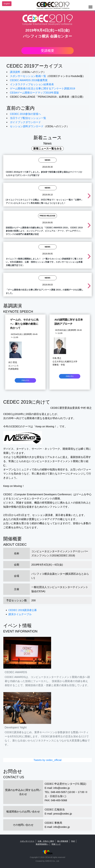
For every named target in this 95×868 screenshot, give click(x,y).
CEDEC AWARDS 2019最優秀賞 (29, 80)
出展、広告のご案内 (46, 841)
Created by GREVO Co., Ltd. (48, 861)
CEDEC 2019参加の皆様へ (25, 114)
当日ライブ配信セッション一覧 (28, 118)
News (47, 160)
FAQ (73, 841)
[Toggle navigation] (90, 7)
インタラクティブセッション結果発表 (32, 84)
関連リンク (56, 844)
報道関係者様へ (42, 844)
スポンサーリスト (27, 841)
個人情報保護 (63, 841)
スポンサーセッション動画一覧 (28, 76)
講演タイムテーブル (20, 614)
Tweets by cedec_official (47, 760)
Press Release (48, 216)
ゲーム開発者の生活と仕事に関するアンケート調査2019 (43, 88)
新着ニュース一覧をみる (47, 149)
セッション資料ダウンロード (27, 126)
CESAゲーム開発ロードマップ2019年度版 (34, 93)
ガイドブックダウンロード (25, 122)
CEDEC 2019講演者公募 (23, 610)
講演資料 (15, 72)
